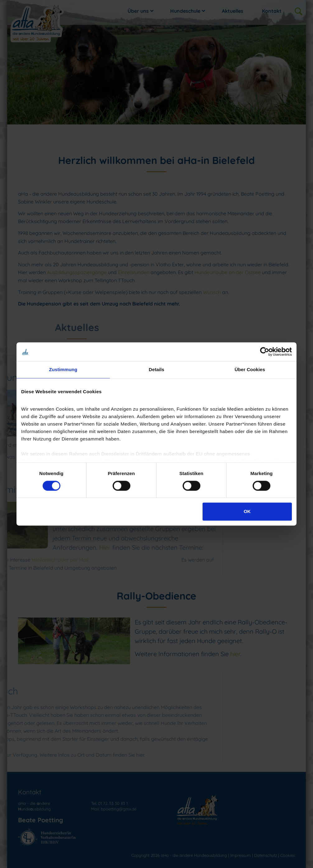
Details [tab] (156, 369)
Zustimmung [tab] (63, 369)
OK (247, 512)
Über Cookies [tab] (250, 369)
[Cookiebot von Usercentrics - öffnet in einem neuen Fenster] (265, 352)
